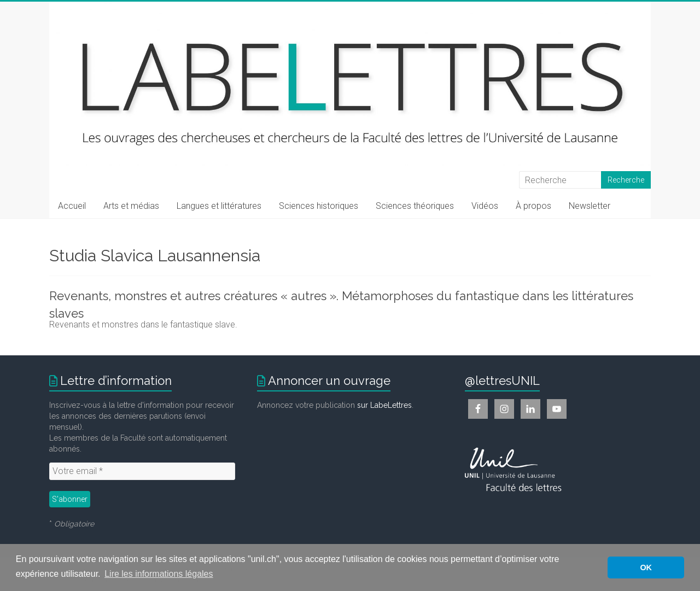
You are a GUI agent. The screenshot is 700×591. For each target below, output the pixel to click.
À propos (533, 206)
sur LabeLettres (384, 405)
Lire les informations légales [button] (159, 574)
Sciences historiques (319, 206)
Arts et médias (131, 206)
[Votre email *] (142, 471)
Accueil (72, 206)
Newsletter (590, 206)
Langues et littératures (219, 206)
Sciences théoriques (415, 206)
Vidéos (485, 206)
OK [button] (646, 567)
